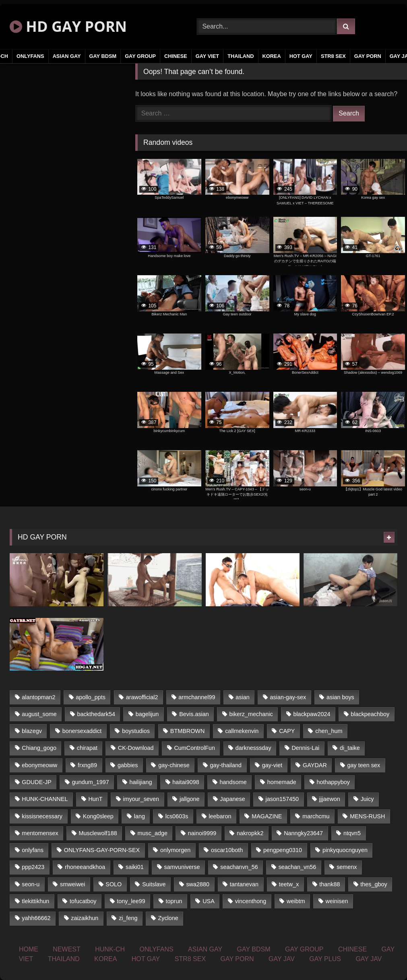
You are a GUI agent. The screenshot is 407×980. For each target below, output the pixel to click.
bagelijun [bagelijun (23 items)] (147, 714)
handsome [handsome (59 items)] (233, 782)
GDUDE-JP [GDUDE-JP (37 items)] (37, 782)
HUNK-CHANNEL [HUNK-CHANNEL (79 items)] (45, 799)
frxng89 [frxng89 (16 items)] (87, 765)
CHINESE (176, 56)
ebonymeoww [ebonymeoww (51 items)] (39, 765)
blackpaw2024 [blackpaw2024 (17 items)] (312, 714)
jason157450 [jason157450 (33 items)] (282, 799)
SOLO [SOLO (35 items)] (114, 884)
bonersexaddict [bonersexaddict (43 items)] (82, 731)
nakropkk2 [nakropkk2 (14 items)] (250, 833)
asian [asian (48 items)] (242, 697)
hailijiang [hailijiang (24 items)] (141, 782)
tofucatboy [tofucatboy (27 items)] (83, 901)
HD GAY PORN (68, 26)
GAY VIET (207, 56)
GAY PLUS (325, 959)
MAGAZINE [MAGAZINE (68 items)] (267, 816)
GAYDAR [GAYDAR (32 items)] (315, 765)
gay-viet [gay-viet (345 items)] (272, 765)
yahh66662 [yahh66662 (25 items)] (36, 918)
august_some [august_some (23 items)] (39, 714)
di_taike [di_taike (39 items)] (350, 748)
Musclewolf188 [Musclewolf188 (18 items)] (98, 833)
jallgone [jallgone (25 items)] (190, 799)
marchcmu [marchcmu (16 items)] (316, 816)
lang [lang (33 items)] (139, 816)
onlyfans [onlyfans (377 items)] (33, 850)
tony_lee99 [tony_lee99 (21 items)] (131, 901)
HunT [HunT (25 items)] (95, 799)
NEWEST (66, 949)
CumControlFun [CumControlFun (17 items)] (194, 748)
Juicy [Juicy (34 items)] (367, 799)
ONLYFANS (30, 56)
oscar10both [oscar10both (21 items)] (227, 850)
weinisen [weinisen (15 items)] (337, 901)
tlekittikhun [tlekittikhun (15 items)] (35, 901)
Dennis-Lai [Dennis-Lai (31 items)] (305, 748)
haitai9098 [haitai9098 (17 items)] (186, 782)
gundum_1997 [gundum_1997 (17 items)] (91, 782)
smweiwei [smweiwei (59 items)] (72, 884)
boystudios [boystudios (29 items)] (136, 731)
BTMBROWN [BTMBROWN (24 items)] (188, 731)
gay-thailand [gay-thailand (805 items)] (226, 765)
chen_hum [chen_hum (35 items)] (329, 731)
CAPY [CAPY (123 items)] (287, 731)
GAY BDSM (103, 56)
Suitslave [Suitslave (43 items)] (154, 884)
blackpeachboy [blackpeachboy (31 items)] (370, 714)
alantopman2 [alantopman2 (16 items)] (38, 697)
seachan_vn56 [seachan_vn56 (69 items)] (298, 867)
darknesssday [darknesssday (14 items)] (253, 748)
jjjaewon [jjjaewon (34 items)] (330, 799)
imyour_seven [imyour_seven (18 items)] (141, 799)
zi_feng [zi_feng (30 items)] (128, 918)
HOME (29, 949)
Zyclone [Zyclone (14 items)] (168, 918)
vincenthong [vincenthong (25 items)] (251, 901)
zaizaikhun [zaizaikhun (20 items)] (85, 918)
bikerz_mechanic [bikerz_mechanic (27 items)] (251, 714)
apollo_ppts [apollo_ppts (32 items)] (91, 697)
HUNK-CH (110, 949)
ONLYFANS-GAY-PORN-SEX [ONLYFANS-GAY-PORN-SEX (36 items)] (102, 850)
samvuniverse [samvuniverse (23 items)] (182, 867)
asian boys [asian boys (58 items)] (340, 697)
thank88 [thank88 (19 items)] (330, 884)
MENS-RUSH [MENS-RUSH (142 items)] (367, 816)
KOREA (272, 56)
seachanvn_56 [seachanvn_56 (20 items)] (239, 867)
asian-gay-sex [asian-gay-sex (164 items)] (288, 697)
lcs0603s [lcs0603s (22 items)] (177, 816)
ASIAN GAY (67, 56)
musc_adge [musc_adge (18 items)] (153, 833)
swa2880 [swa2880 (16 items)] (198, 884)
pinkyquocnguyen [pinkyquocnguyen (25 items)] (345, 850)
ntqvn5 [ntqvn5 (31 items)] (352, 833)
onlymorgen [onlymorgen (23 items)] (175, 850)
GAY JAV (282, 959)
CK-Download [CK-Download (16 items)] (136, 748)
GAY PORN (368, 56)
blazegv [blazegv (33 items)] (32, 731)
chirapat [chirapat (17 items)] (87, 748)
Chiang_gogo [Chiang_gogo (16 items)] (39, 748)
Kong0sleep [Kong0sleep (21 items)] (98, 816)
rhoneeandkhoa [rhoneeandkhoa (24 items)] (85, 867)
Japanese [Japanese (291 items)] (232, 799)
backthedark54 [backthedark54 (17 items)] (96, 714)
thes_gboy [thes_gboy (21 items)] (374, 884)
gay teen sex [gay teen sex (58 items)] (364, 765)
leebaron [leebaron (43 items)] (220, 816)
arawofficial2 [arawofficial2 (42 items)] (142, 697)
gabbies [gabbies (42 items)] (128, 765)
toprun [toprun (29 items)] (174, 901)
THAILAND (241, 56)
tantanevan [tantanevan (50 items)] (244, 884)
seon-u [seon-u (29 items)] (31, 884)
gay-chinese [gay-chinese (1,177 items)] (174, 765)
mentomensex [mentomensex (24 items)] (40, 833)
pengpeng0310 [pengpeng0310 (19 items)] (283, 850)
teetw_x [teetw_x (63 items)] (289, 884)
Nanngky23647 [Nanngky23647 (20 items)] (303, 833)
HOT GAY (301, 56)
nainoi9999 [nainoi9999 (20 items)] (202, 833)
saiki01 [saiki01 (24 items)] (135, 867)
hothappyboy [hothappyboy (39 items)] (333, 782)
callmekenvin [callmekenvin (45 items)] (242, 731)
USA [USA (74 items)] (209, 901)
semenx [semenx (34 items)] (347, 867)
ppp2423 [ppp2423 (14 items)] (33, 867)
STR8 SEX (333, 56)
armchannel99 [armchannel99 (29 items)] (197, 697)
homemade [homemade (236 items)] (282, 782)
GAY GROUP (140, 56)
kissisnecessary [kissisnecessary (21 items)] (42, 816)
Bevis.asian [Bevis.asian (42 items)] (194, 714)
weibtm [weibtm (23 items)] (296, 901)
